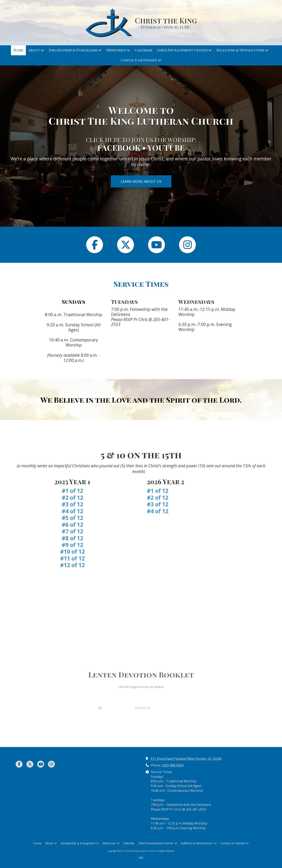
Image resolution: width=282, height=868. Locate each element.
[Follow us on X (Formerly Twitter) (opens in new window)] (126, 245)
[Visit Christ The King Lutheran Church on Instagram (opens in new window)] (51, 764)
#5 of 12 (72, 518)
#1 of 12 (72, 491)
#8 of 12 (72, 538)
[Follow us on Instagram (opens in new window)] (187, 245)
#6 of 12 (72, 525)
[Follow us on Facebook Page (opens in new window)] (95, 245)
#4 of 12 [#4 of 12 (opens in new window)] (158, 511)
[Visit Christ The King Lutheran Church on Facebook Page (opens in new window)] (19, 764)
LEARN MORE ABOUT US (141, 181)
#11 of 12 (72, 558)
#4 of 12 (72, 511)
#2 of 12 (72, 498)
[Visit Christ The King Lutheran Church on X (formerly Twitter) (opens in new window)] (30, 764)
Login (141, 857)
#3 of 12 (72, 504)
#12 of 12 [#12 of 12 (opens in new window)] (72, 565)
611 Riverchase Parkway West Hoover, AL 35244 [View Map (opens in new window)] (186, 759)
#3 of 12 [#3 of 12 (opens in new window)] (158, 504)
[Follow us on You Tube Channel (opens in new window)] (156, 245)
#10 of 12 (72, 551)
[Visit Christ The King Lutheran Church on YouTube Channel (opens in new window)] (41, 764)
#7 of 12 (72, 531)
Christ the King (166, 20)
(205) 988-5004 (173, 765)
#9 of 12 (72, 545)
